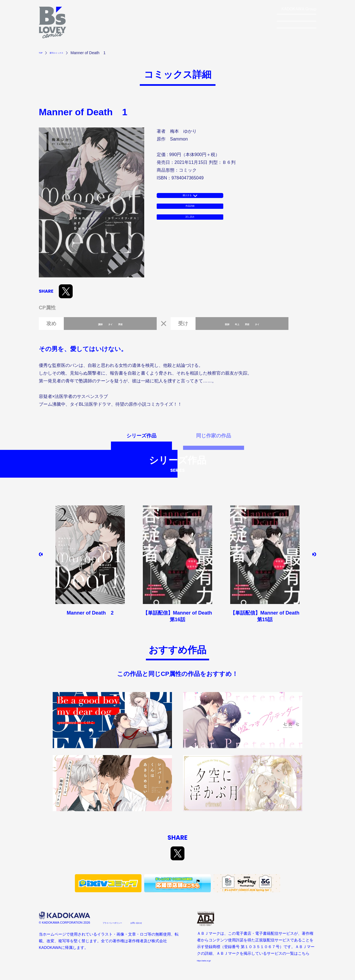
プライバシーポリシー (122, 922)
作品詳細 (190, 215)
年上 (234, 324)
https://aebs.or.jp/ (212, 960)
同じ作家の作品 (214, 436)
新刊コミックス (68, 53)
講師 (95, 324)
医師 (219, 324)
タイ (110, 324)
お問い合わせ (161, 922)
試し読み (190, 232)
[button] (43, 557)
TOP (43, 53)
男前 (126, 324)
